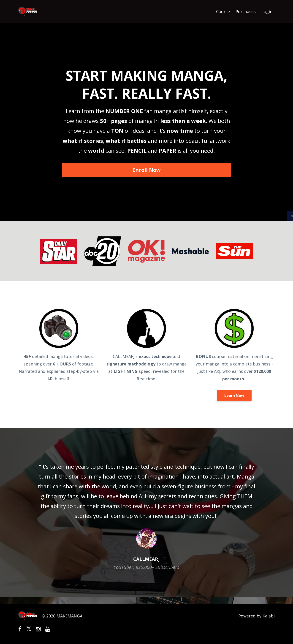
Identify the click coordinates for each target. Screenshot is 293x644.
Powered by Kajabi (256, 616)
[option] (146, 512)
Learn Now (234, 395)
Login (267, 11)
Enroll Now (146, 170)
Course (223, 11)
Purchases (246, 11)
